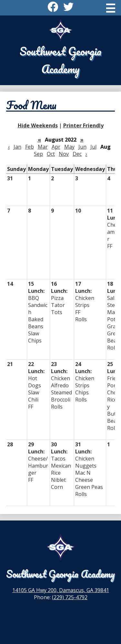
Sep (38, 154)
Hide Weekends (38, 125)
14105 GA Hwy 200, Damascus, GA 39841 (61, 590)
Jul (93, 147)
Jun (82, 147)
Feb (30, 147)
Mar (43, 147)
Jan (17, 147)
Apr (56, 147)
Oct (51, 154)
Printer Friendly (83, 125)
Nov (64, 154)
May (69, 147)
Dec (77, 154)
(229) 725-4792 (70, 597)
